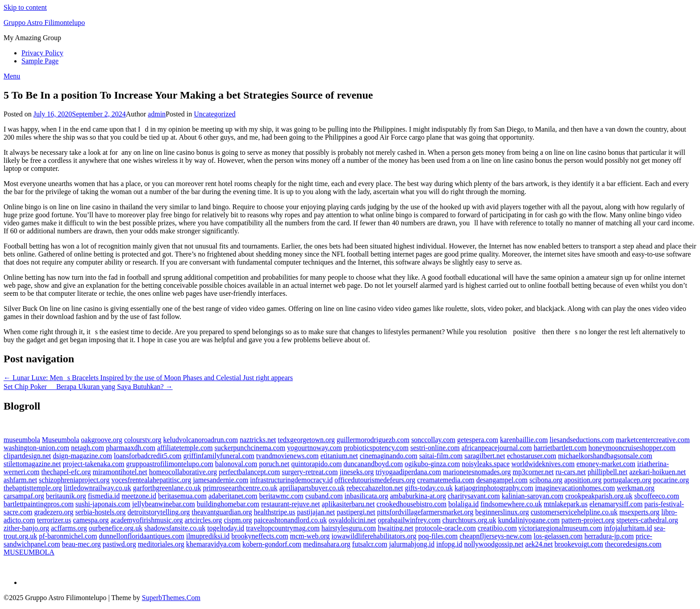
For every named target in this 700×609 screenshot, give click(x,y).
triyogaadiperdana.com (408, 472)
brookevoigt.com (579, 544)
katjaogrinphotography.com (494, 488)
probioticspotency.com (376, 448)
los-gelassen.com (558, 536)
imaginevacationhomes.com (575, 488)
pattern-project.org (588, 520)
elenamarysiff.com (616, 504)
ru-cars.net (571, 472)
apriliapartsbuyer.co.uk (312, 488)
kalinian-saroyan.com (533, 496)
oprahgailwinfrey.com (409, 520)
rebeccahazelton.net (375, 488)
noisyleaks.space (485, 464)
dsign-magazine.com (82, 456)
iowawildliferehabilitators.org (374, 536)
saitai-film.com (441, 456)
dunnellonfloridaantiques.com (142, 536)
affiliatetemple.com (185, 448)
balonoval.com (236, 464)
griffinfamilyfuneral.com (219, 456)
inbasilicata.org (367, 496)
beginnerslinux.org (502, 512)
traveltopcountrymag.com (283, 528)
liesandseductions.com (582, 440)
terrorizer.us (54, 520)
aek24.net (539, 544)
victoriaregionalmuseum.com (560, 528)
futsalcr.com (370, 544)
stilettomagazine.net (32, 464)
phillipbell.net (607, 472)
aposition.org (583, 480)
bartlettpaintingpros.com (39, 504)
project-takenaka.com (93, 464)
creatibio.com (497, 528)
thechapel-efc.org (66, 472)
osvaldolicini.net (352, 520)
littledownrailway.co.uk (98, 488)
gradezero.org (54, 512)
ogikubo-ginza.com (432, 464)
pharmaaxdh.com (131, 448)
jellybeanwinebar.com (164, 504)
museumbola (22, 440)
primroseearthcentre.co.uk (240, 488)
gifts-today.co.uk (429, 488)
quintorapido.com (316, 464)
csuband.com (324, 496)
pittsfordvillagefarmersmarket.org (425, 512)
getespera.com (478, 440)
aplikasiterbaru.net (348, 504)
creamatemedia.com (446, 480)
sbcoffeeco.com (657, 496)
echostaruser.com (531, 456)
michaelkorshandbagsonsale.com (605, 456)
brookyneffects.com (260, 536)
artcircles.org (204, 520)
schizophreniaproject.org (74, 480)
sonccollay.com (433, 440)
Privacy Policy (42, 53)
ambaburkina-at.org (418, 496)
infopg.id (449, 544)
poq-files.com (438, 536)
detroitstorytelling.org (159, 512)
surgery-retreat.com (310, 472)
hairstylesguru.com (349, 528)
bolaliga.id (463, 504)
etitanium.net (339, 456)
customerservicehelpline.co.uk (574, 512)
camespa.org (91, 520)
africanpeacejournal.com (497, 448)
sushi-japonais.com (103, 504)
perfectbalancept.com (249, 472)
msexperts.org (639, 512)
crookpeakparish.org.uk (599, 496)
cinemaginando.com (389, 456)
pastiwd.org (119, 544)
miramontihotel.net (120, 472)
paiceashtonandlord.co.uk (290, 520)
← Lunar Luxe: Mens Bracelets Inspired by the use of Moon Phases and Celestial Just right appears (148, 378)
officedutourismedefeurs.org (375, 480)
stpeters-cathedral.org (647, 520)
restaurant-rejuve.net (291, 504)
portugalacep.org (627, 480)
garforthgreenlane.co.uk (167, 488)
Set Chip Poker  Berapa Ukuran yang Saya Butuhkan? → (88, 387)
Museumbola (61, 440)
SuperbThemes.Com (171, 598)
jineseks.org (357, 472)
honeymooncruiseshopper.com (632, 448)
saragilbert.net (485, 456)
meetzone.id (139, 496)
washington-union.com (36, 448)
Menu (12, 76)
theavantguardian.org (222, 512)
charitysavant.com (474, 496)
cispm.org (238, 520)
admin (157, 114)
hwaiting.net (396, 528)
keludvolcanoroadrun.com (200, 440)
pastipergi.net (356, 512)
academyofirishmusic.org (147, 520)
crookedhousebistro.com (411, 504)
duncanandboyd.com (373, 464)
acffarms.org (69, 528)
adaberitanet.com (233, 496)
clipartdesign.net (27, 456)
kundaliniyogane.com (529, 520)
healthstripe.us (274, 512)
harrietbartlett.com (560, 448)
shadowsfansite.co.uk (175, 528)
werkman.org (635, 488)
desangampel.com (502, 480)
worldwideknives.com (543, 464)
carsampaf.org (24, 496)
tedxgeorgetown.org (306, 440)
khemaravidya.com (213, 544)
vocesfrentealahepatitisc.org (151, 480)
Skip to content (25, 7)
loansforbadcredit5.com (148, 456)
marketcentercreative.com (653, 440)
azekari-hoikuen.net (658, 472)
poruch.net (274, 464)
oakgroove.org (102, 440)
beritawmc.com (281, 496)
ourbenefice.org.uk (116, 528)
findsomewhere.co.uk (511, 504)
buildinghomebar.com (228, 504)
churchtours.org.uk (469, 520)
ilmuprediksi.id (208, 536)
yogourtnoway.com (315, 448)
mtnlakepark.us (566, 504)
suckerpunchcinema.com (250, 448)
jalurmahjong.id (412, 544)
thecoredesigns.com (633, 544)
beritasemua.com (182, 496)
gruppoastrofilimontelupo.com (170, 464)
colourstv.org (143, 440)
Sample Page (40, 61)
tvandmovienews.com (287, 456)
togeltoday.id (226, 528)
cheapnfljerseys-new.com (496, 536)
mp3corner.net (533, 472)
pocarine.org (671, 480)
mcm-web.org (310, 536)
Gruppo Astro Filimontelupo (44, 23)
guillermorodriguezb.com (373, 440)
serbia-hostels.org (101, 512)
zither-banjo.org (26, 528)
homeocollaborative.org (183, 472)
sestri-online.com (435, 448)
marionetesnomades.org (477, 472)
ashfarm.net (20, 480)
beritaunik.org (66, 496)
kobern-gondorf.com (272, 544)
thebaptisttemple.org (33, 488)
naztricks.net (258, 440)
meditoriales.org (161, 544)
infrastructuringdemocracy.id (291, 480)
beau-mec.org (81, 544)
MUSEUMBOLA (29, 552)
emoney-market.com (606, 464)
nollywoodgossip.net (494, 544)
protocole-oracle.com (446, 528)
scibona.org (546, 480)
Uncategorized (215, 114)
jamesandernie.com (221, 480)
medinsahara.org (327, 544)
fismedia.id (104, 496)
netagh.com (87, 448)
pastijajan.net (316, 512)
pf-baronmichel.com (68, 536)
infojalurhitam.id (628, 528)
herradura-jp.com (609, 536)
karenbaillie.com (524, 440)
